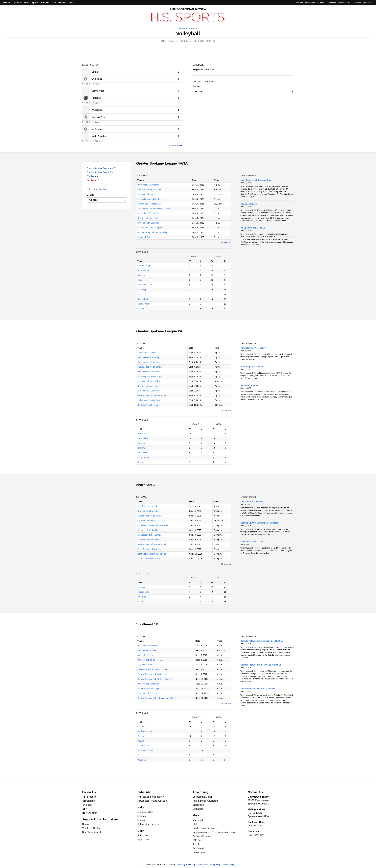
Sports (35, 3)
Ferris (140, 294)
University (142, 289)
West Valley (143, 438)
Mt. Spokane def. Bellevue (253, 228)
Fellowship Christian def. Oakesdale (258, 689)
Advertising (201, 792)
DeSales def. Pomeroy (147, 650)
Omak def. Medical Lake (252, 542)
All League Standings (97, 189)
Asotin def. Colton (145, 655)
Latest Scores (90, 65)
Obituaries (198, 809)
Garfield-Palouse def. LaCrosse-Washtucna (157, 698)
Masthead (198, 820)
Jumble (196, 844)
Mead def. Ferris (145, 237)
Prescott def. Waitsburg (148, 646)
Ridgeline (142, 275)
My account (368, 3)
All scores (225, 243)
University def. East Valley (149, 213)
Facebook (89, 797)
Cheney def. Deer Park (148, 218)
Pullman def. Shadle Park (149, 400)
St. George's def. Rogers (148, 405)
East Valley (142, 453)
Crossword (198, 848)
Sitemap (142, 816)
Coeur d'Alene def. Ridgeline (150, 228)
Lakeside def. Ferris (146, 194)
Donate (86, 824)
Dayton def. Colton (146, 665)
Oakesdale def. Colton (147, 693)
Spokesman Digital (202, 797)
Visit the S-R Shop (92, 828)
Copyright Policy (228, 865)
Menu (7, 3)
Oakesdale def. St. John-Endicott (152, 669)
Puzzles (300, 3)
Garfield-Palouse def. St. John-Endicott (155, 679)
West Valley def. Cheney (148, 185)
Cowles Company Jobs (204, 828)
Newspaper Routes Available (152, 801)
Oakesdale (142, 727)
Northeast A (92, 176)
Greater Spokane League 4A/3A (102, 168)
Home (162, 41)
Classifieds (331, 3)
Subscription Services (148, 824)
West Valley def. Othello (148, 372)
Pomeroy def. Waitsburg (148, 684)
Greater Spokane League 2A (100, 172)
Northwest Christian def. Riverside (153, 525)
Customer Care (344, 3)
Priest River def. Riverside (149, 549)
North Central (143, 457)
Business (45, 3)
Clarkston (142, 443)
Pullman (141, 434)
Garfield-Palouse (145, 731)
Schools (199, 41)
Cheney (141, 309)
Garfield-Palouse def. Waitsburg (152, 674)
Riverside (142, 597)
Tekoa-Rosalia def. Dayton (149, 689)
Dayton (141, 741)
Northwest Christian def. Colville (152, 554)
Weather (62, 3)
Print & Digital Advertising (206, 801)
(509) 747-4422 (256, 826)
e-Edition (321, 3)
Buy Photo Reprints (92, 832)
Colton (140, 755)
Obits (71, 3)
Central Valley (144, 304)
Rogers (141, 462)
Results (172, 41)
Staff (195, 824)
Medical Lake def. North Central (152, 395)
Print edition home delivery (151, 797)
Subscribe (357, 3)
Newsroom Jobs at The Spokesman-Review (215, 832)
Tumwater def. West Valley (253, 348)
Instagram (89, 801)
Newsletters (310, 3)
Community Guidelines (185, 865)
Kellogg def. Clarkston (147, 353)
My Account (143, 839)
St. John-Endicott (145, 750)
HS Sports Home (188, 29)
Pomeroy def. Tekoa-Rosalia (150, 660)
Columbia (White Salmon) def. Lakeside (259, 523)
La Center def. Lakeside (252, 502)
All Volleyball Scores (174, 145)
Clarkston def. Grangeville (149, 362)
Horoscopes (199, 852)
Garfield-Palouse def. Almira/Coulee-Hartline (262, 641)
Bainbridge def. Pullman (252, 367)
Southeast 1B (93, 180)
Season (196, 86)
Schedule (185, 41)
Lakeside (141, 587)
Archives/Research (202, 836)
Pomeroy (141, 736)
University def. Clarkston (148, 223)
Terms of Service (202, 865)
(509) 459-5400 (256, 835)
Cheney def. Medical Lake (149, 204)
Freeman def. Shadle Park (149, 190)
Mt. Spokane (143, 270)
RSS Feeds (198, 840)
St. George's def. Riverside (149, 535)
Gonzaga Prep (144, 266)
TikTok (87, 805)
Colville (141, 602)
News (27, 3)
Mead (140, 280)
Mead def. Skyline (249, 204)
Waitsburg (142, 760)
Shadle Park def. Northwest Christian (154, 209)
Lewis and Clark (145, 285)
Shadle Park (143, 299)
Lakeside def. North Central (150, 367)
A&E (54, 3)
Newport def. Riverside (148, 511)
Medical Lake (143, 592)
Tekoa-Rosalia (144, 746)
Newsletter (89, 813)
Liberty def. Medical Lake (149, 559)
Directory (142, 820)
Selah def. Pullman (249, 385)
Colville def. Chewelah (147, 506)
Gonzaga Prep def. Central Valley (152, 232)
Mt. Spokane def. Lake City (149, 199)
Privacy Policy (215, 865)
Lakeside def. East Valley (149, 381)
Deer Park (142, 448)
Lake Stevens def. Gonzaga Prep (256, 180)
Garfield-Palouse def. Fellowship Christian (261, 665)
